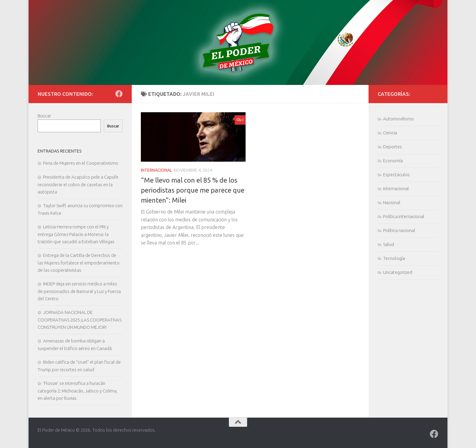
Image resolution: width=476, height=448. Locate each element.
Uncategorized (398, 272)
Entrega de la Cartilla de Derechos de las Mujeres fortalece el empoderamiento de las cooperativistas (79, 263)
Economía (393, 161)
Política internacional (404, 216)
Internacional (156, 170)
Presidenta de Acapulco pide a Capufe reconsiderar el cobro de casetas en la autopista (78, 184)
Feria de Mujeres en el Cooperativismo (81, 163)
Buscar (44, 116)
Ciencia (390, 133)
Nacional (392, 202)
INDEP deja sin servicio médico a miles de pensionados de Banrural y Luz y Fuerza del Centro (79, 291)
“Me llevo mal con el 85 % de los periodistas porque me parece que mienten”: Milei (193, 190)
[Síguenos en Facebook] (119, 94)
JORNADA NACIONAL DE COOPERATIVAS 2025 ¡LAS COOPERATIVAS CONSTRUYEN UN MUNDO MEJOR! (80, 320)
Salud (389, 244)
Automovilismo (398, 119)
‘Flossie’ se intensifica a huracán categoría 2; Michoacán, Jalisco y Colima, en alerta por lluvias (78, 391)
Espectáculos (396, 175)
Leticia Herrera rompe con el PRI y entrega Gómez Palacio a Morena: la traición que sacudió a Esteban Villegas (76, 234)
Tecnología (394, 258)
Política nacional (399, 230)
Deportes (393, 147)
